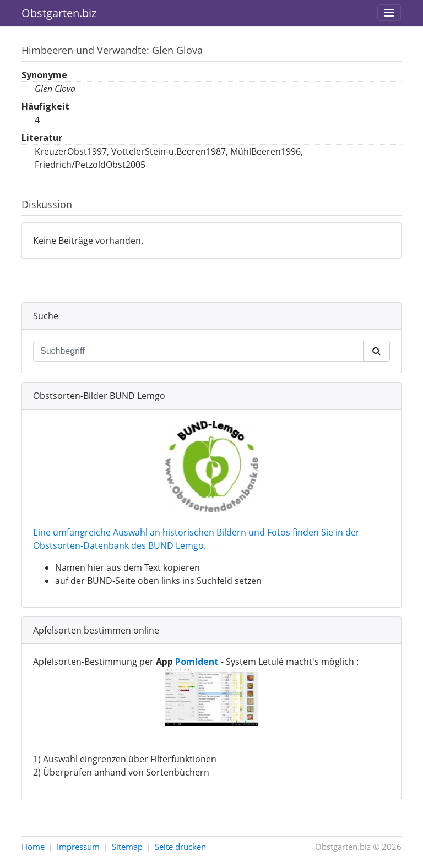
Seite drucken (180, 847)
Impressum (78, 847)
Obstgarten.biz (59, 13)
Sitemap (127, 847)
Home (33, 847)
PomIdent (197, 662)
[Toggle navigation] (389, 13)
